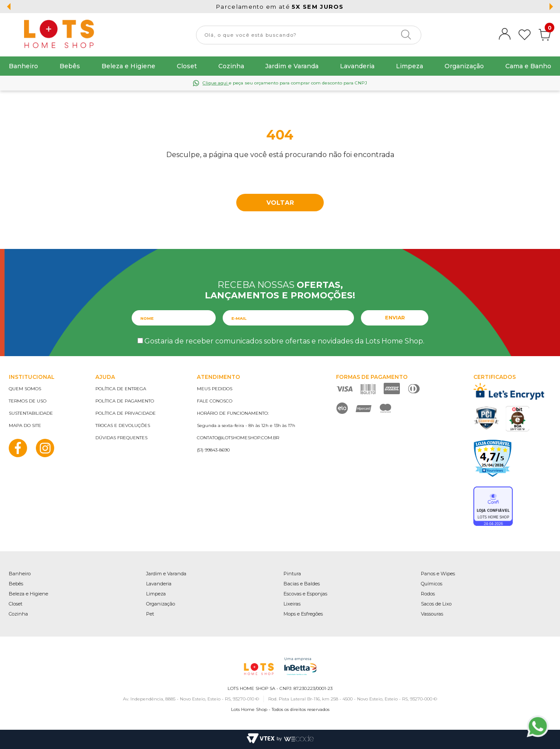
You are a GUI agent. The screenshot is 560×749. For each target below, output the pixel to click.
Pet (150, 614)
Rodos (428, 594)
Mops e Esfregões (303, 614)
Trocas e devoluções (123, 425)
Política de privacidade (126, 413)
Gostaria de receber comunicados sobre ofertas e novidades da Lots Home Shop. (284, 341)
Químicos (432, 584)
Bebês (70, 66)
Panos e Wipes (438, 574)
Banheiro (23, 66)
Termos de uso (28, 401)
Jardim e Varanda (292, 66)
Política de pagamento (125, 401)
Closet (187, 66)
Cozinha (231, 66)
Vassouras (432, 614)
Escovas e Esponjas (305, 594)
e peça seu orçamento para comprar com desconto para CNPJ (285, 83)
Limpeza (409, 66)
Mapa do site (25, 425)
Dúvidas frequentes (121, 438)
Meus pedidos (215, 389)
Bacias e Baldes (302, 584)
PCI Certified (486, 418)
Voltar (280, 203)
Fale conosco (215, 401)
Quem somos (25, 389)
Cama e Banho (528, 66)
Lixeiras (292, 604)
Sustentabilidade (31, 413)
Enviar (395, 318)
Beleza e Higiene (128, 66)
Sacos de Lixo (436, 604)
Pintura (292, 574)
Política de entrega (121, 389)
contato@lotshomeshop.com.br (238, 438)
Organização (464, 66)
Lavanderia (357, 66)
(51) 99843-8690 (213, 450)
